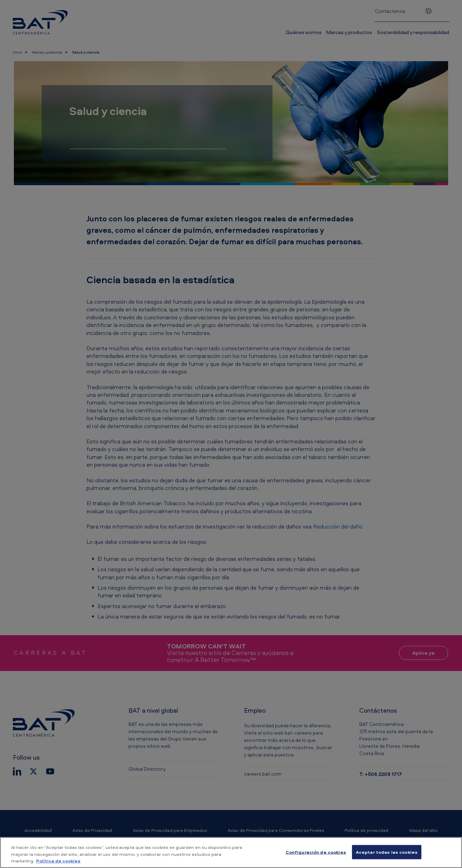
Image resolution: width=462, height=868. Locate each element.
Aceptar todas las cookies (387, 852)
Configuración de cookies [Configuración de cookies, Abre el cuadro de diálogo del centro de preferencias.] (316, 852)
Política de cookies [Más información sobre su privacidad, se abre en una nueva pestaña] (58, 861)
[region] (231, 853)
